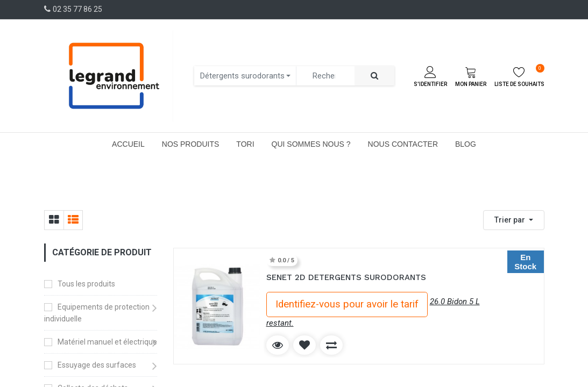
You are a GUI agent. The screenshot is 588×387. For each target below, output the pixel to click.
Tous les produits (86, 284)
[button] (514, 220)
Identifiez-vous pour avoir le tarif (347, 304)
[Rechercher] (374, 76)
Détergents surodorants (242, 76)
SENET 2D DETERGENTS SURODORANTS (346, 277)
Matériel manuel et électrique (107, 342)
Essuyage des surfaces (97, 365)
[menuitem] (128, 144)
